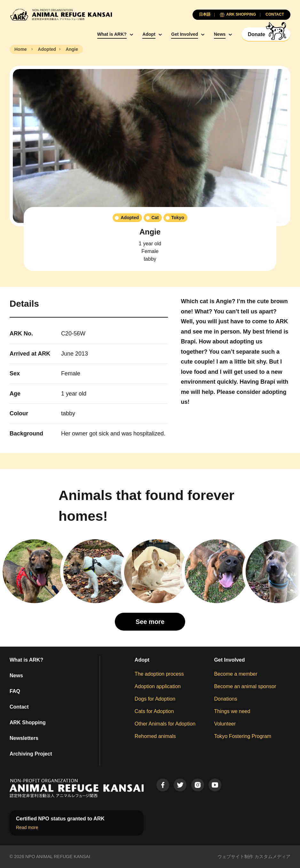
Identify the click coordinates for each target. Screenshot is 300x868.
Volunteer (225, 724)
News (220, 34)
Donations (225, 699)
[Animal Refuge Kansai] (61, 15)
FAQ (15, 691)
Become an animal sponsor (245, 686)
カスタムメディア (272, 856)
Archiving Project (31, 754)
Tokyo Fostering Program (243, 736)
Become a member (236, 674)
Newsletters (24, 738)
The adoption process (159, 674)
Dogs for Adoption (155, 699)
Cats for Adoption (154, 711)
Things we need (232, 711)
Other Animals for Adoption (165, 724)
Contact (19, 707)
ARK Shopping (28, 722)
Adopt (149, 34)
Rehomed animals (155, 736)
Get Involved (185, 34)
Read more (27, 827)
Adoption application (158, 686)
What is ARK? (112, 34)
